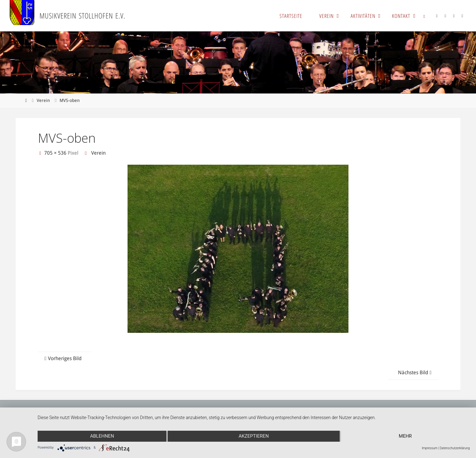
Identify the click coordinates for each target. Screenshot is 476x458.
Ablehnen (102, 436)
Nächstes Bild (416, 373)
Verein (43, 100)
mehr (405, 436)
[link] (424, 16)
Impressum (430, 448)
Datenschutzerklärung (455, 448)
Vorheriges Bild (62, 358)
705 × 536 (56, 153)
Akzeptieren (254, 436)
